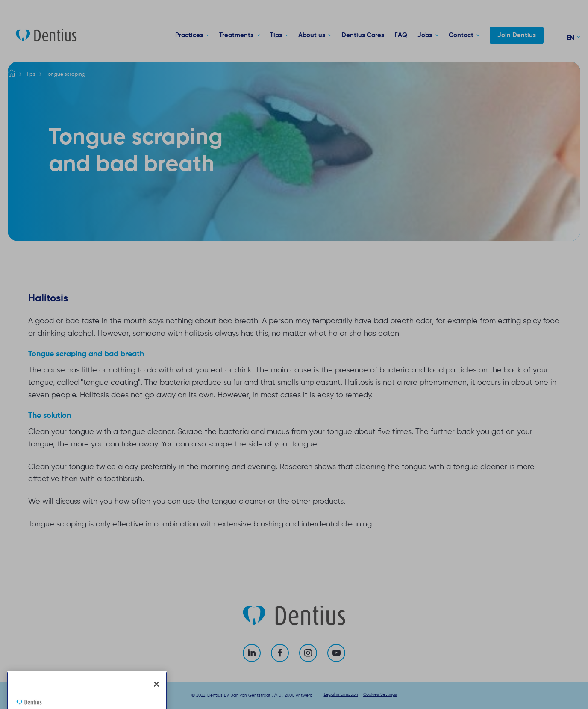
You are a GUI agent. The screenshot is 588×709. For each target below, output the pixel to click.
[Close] (156, 697)
